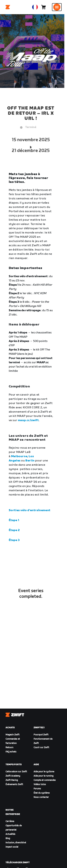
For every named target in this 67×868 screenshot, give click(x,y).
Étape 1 (14, 520)
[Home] (8, 7)
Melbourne (19, 456)
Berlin (30, 461)
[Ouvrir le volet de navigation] (57, 7)
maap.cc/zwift (28, 420)
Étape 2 (14, 530)
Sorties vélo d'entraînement (30, 510)
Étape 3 (14, 540)
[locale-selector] (35, 7)
